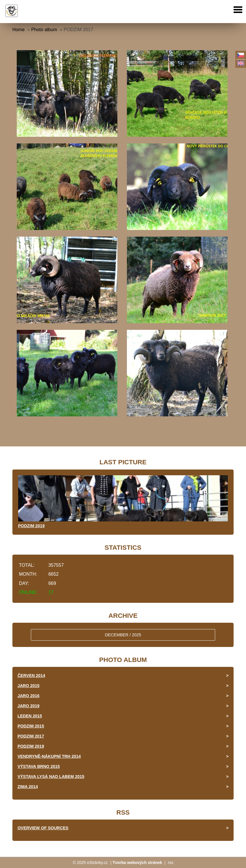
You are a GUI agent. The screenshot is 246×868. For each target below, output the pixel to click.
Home (19, 30)
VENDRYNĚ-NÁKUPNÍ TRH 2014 (49, 756)
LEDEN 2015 (30, 716)
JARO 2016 (29, 696)
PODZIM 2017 (31, 736)
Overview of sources (43, 828)
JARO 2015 (29, 686)
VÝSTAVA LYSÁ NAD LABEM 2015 (51, 777)
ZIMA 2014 (28, 787)
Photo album (44, 30)
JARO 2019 (29, 706)
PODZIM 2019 (31, 526)
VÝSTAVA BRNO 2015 (39, 766)
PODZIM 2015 (31, 726)
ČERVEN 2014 (31, 676)
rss (171, 863)
